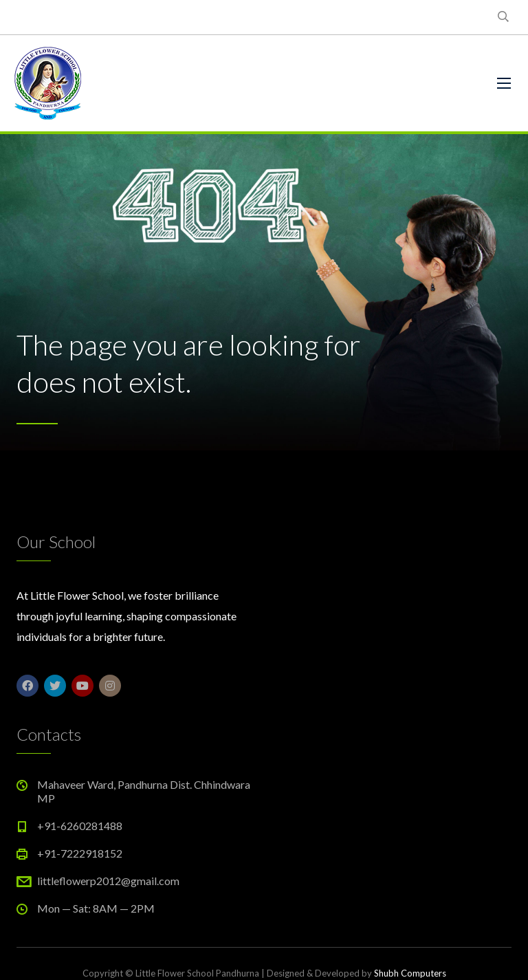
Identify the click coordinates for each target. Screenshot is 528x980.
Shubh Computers (410, 973)
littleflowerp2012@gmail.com (108, 881)
